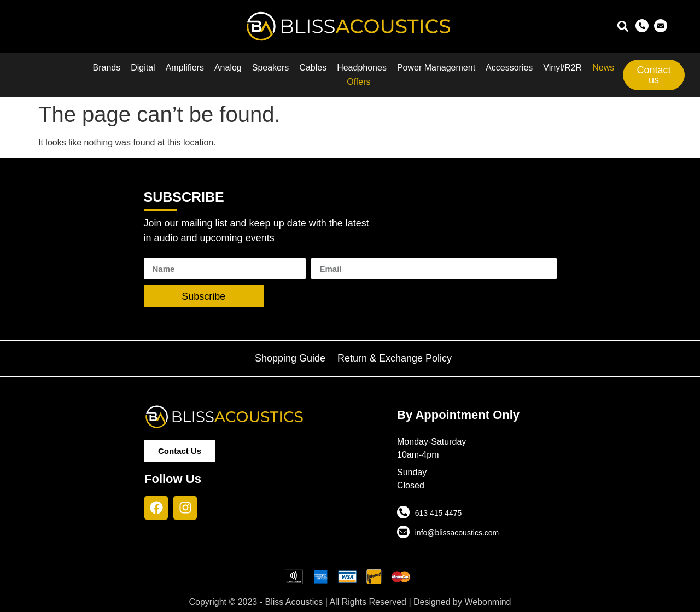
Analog (228, 68)
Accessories (509, 68)
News (603, 68)
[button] (623, 27)
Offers (358, 82)
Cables (313, 68)
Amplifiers (185, 68)
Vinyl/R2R (562, 68)
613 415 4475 (438, 513)
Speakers (271, 68)
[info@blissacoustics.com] (403, 532)
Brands (107, 68)
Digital (143, 68)
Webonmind (488, 602)
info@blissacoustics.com (457, 533)
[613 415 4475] (403, 512)
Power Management (436, 68)
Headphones (362, 68)
